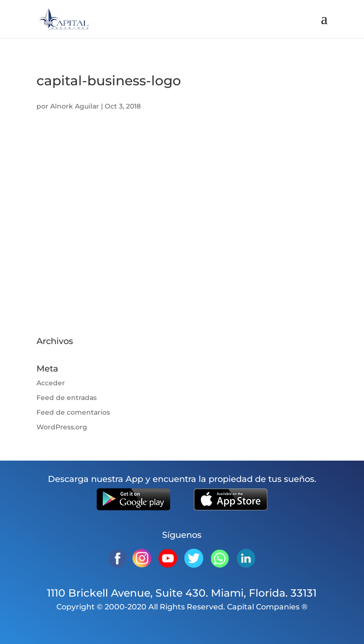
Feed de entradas (67, 398)
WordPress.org (62, 427)
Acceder (51, 383)
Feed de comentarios (73, 412)
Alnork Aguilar (75, 106)
